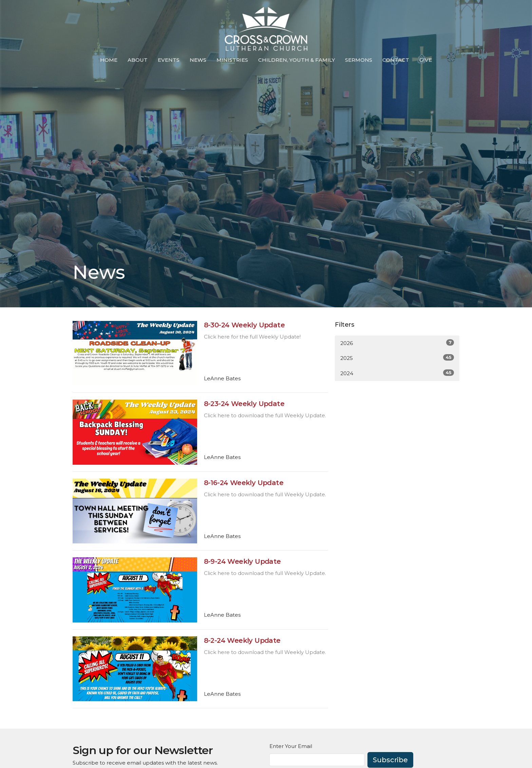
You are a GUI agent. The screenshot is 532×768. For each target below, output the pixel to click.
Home (109, 60)
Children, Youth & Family (297, 60)
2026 (397, 343)
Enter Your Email (291, 746)
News (198, 60)
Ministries (232, 60)
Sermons (359, 60)
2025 (397, 358)
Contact (396, 60)
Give (426, 60)
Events (169, 60)
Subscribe (390, 760)
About (138, 60)
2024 (397, 373)
